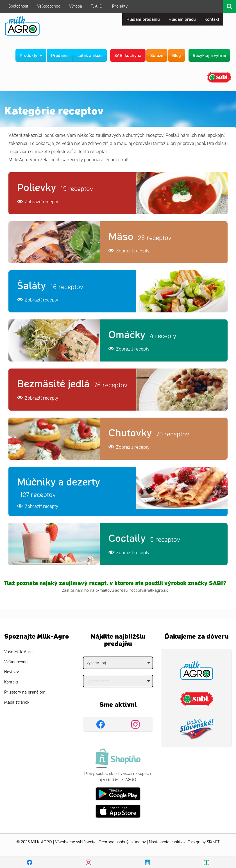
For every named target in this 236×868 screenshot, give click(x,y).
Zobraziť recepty (38, 201)
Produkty (31, 55)
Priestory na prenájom (25, 692)
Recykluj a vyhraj (209, 55)
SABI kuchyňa (128, 55)
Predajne (60, 55)
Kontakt (11, 682)
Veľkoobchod (49, 6)
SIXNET (213, 842)
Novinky (12, 672)
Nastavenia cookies (167, 842)
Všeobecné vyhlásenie (75, 842)
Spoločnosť (18, 6)
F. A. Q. (97, 6)
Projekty (120, 6)
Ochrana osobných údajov (122, 842)
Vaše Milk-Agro (18, 652)
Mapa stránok (17, 702)
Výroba (76, 6)
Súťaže (157, 55)
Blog (177, 55)
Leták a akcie (90, 55)
